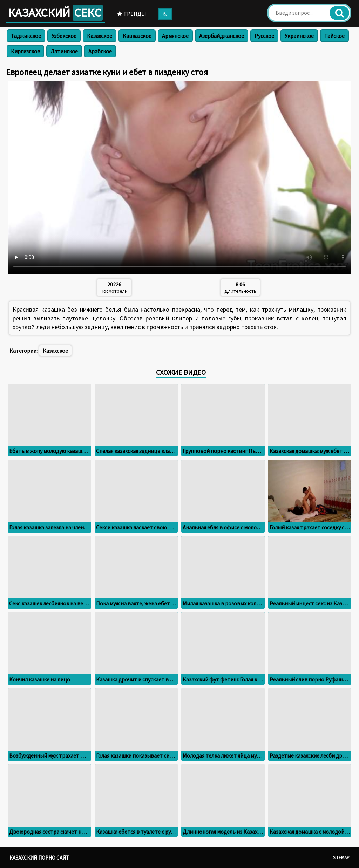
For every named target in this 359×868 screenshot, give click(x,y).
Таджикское (26, 36)
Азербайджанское (222, 36)
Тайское (334, 36)
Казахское (100, 36)
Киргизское (25, 51)
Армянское (175, 36)
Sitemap (341, 858)
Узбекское (64, 36)
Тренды (132, 14)
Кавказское (137, 36)
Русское (264, 36)
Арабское (100, 51)
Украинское (299, 36)
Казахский (55, 13)
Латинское (64, 51)
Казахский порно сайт (39, 858)
